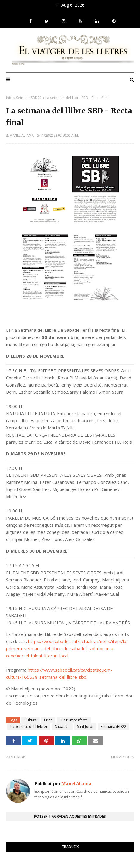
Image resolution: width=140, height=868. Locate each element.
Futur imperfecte (74, 720)
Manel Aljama (22, 135)
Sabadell (62, 727)
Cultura (31, 720)
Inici (9, 98)
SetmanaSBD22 (29, 98)
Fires (48, 720)
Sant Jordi (85, 727)
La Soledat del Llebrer (29, 727)
